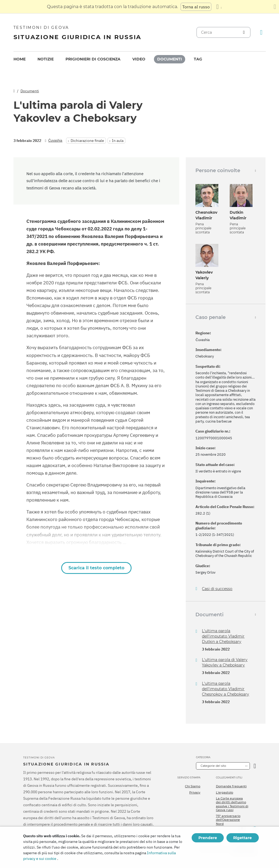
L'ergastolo (225, 792)
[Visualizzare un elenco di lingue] (219, 7)
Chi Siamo (193, 786)
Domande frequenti (231, 786)
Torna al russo (196, 7)
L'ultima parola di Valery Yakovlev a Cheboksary (225, 662)
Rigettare (242, 838)
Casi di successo (217, 589)
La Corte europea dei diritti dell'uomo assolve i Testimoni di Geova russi (232, 804)
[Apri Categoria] (255, 766)
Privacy (195, 792)
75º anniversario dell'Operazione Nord (228, 820)
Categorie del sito (213, 766)
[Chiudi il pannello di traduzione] (275, 7)
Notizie (46, 59)
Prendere (208, 838)
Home (20, 59)
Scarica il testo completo (96, 568)
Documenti (170, 59)
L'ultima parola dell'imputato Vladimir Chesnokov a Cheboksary (225, 689)
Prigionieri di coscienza (93, 59)
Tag (198, 59)
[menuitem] (20, 59)
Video (139, 59)
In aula (118, 141)
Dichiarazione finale (87, 141)
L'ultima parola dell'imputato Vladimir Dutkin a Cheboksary (223, 636)
